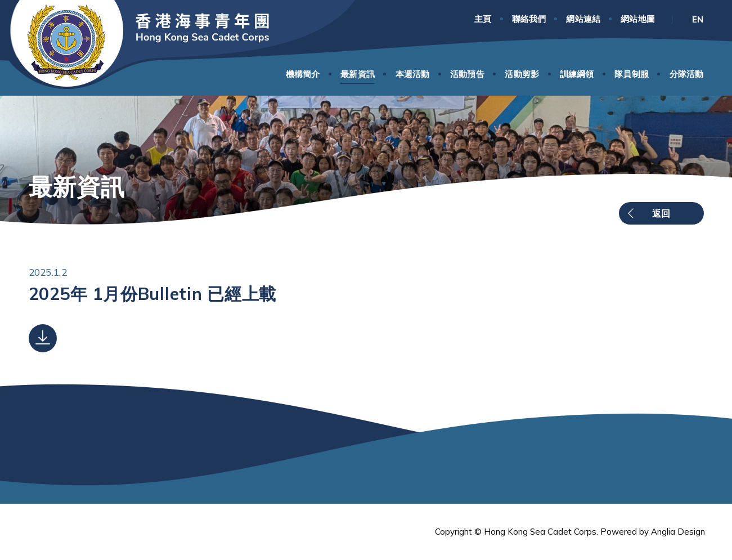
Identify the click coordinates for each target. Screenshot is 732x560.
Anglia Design (678, 532)
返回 (661, 213)
